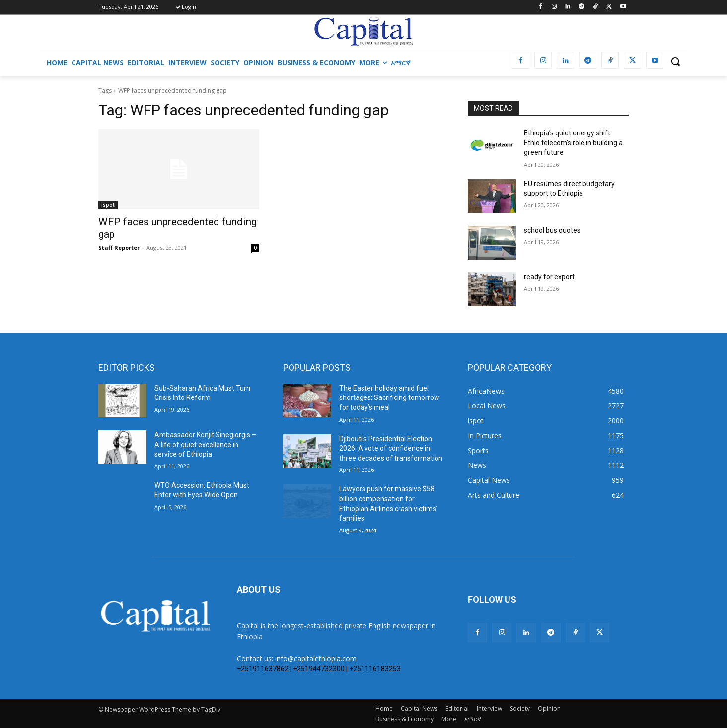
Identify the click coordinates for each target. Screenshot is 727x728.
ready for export (549, 277)
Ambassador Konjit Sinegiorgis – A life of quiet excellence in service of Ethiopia (205, 444)
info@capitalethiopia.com (316, 658)
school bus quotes (552, 230)
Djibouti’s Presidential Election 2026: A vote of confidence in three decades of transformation (391, 448)
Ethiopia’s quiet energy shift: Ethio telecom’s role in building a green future (573, 143)
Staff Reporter (119, 247)
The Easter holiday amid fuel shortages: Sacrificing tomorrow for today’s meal (389, 398)
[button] (675, 61)
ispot (108, 205)
